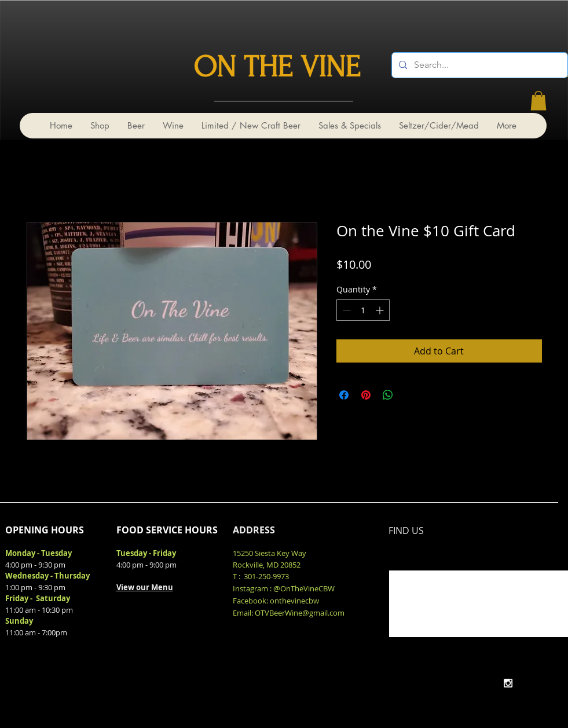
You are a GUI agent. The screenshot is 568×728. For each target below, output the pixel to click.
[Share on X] (410, 395)
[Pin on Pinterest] (366, 395)
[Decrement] (345, 310)
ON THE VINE (277, 67)
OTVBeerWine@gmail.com (300, 613)
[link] (538, 100)
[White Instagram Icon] (508, 683)
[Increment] (381, 310)
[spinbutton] (363, 310)
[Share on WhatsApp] (388, 395)
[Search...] (479, 65)
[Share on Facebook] (344, 395)
